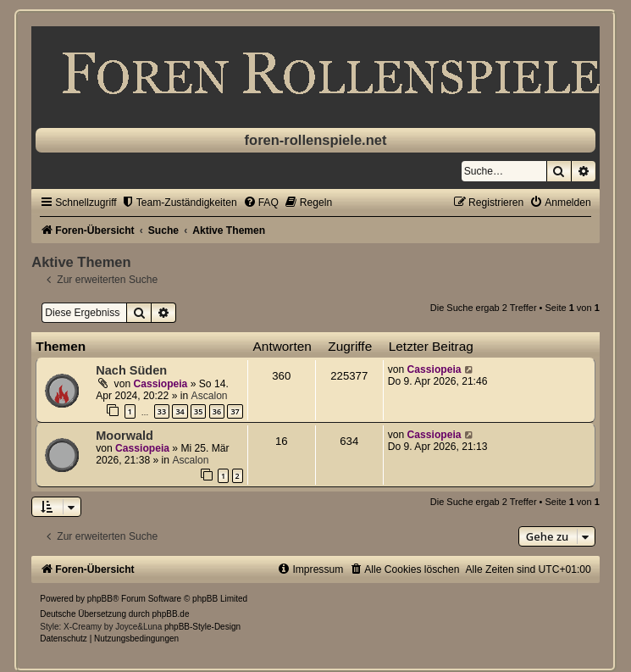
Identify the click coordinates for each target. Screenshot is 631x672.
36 (217, 411)
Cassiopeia (160, 384)
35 (198, 411)
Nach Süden (131, 370)
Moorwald (125, 436)
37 (235, 411)
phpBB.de (171, 614)
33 (162, 411)
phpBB (100, 599)
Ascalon (210, 396)
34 (180, 411)
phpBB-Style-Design (202, 627)
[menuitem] (179, 203)
